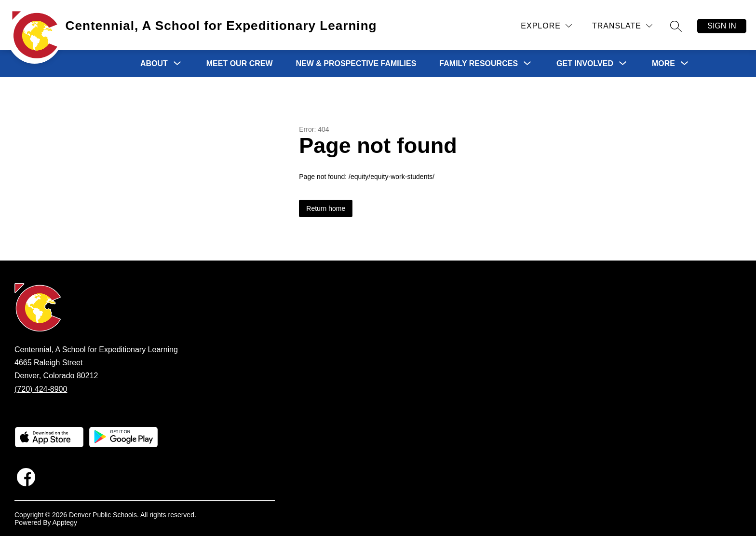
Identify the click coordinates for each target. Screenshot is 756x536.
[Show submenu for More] (663, 64)
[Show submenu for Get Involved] (585, 64)
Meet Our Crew (240, 63)
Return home (326, 208)
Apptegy (65, 522)
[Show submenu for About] (154, 64)
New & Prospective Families (356, 63)
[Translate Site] (622, 26)
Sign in (722, 26)
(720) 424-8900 (41, 389)
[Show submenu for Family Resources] (479, 64)
